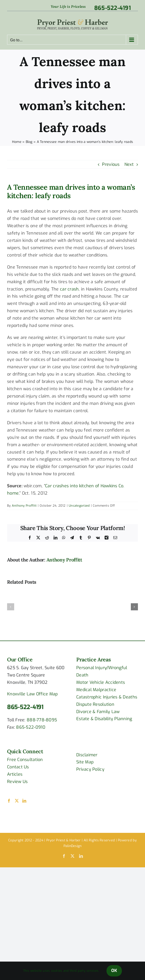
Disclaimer (87, 755)
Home (17, 142)
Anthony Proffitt (24, 506)
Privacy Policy (90, 769)
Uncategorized (79, 506)
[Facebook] (9, 801)
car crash (69, 289)
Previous (111, 164)
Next (129, 164)
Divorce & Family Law (98, 712)
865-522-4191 (25, 707)
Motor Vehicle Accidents (101, 682)
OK (114, 971)
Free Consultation (25, 760)
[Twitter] (17, 801)
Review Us (17, 782)
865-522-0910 (31, 727)
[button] (11, 607)
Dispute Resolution (95, 704)
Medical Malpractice (96, 690)
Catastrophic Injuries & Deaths (107, 697)
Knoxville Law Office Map (32, 694)
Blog (29, 142)
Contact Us (18, 767)
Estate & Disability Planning (104, 719)
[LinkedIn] (24, 801)
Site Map (85, 762)
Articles (15, 774)
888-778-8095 (42, 720)
